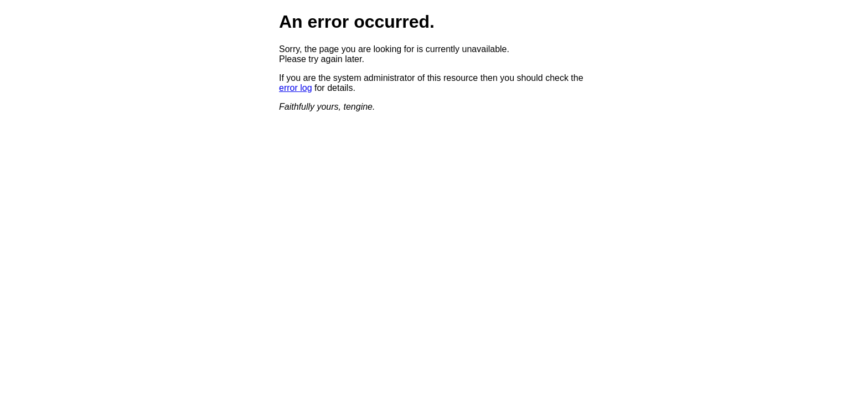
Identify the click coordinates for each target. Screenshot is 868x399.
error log (296, 88)
